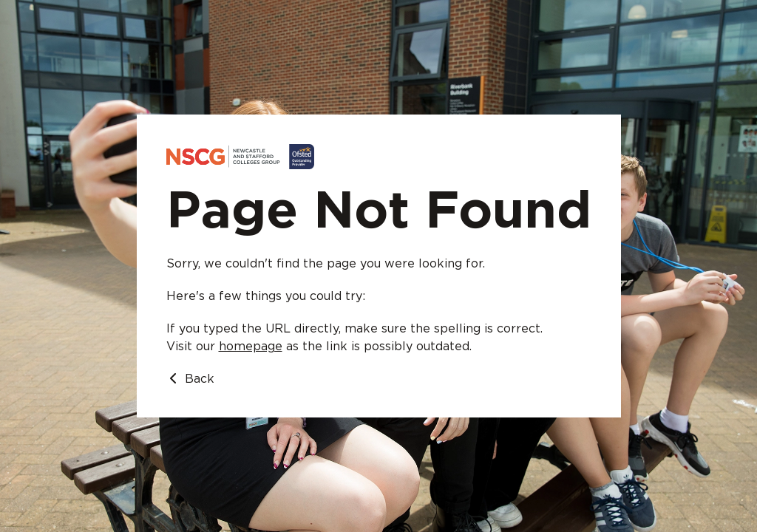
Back (190, 379)
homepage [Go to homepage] (251, 347)
